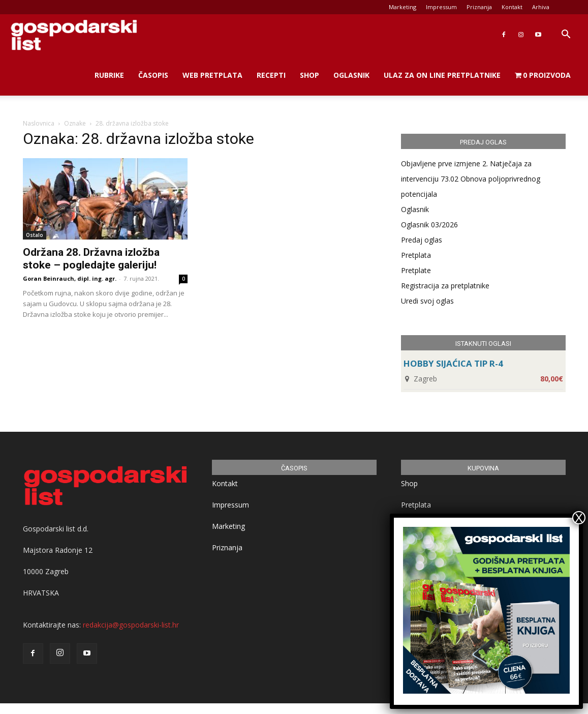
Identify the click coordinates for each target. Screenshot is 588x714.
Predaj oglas (422, 240)
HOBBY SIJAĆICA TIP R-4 (453, 363)
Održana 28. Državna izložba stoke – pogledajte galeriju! (91, 259)
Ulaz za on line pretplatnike (442, 75)
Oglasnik (351, 75)
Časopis (153, 75)
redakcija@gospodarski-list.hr (131, 625)
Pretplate (416, 270)
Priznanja (479, 7)
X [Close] (579, 518)
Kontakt (512, 7)
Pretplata (416, 255)
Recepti (271, 75)
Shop (310, 75)
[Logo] (74, 35)
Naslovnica (39, 123)
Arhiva (541, 7)
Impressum (441, 7)
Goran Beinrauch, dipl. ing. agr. (70, 278)
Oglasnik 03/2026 (429, 225)
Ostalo (35, 235)
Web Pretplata (212, 75)
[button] (566, 35)
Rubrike (109, 75)
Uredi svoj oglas (427, 301)
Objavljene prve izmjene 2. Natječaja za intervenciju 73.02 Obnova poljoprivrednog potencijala (471, 179)
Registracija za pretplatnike (445, 286)
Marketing (403, 7)
